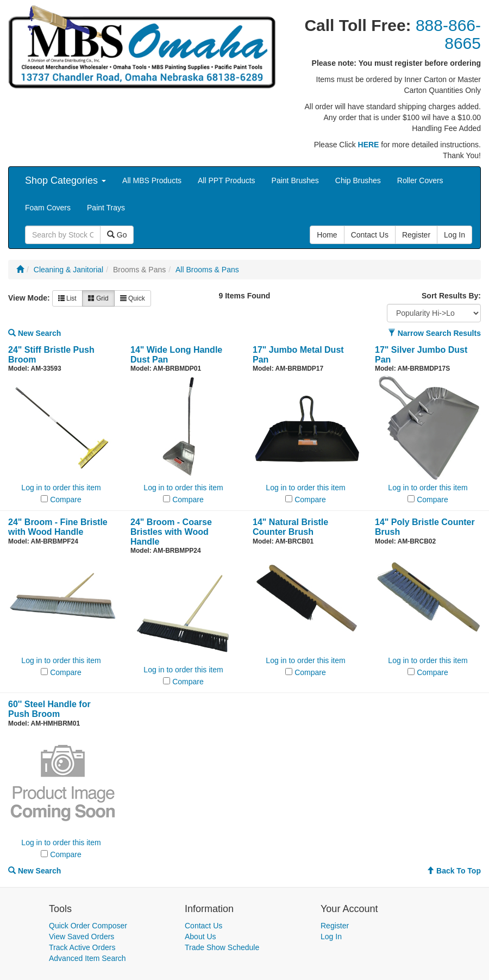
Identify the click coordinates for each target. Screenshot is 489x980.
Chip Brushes (358, 180)
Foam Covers (48, 208)
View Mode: (29, 298)
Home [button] (327, 235)
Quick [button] (133, 298)
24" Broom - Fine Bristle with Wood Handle (58, 527)
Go (117, 235)
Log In (331, 937)
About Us (200, 937)
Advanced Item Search (87, 958)
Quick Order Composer (88, 926)
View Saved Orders (81, 937)
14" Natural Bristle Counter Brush (290, 527)
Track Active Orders (82, 947)
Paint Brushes (295, 180)
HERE (369, 145)
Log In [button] (454, 235)
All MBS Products (152, 180)
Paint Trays (106, 208)
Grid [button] (98, 298)
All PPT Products (227, 180)
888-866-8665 (448, 34)
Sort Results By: (451, 296)
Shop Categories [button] (65, 180)
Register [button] (416, 235)
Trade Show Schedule (222, 947)
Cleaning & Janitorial (68, 270)
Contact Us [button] (370, 235)
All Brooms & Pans (207, 270)
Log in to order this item (61, 488)
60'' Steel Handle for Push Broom (49, 709)
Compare (66, 500)
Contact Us (203, 926)
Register (335, 926)
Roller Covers (420, 180)
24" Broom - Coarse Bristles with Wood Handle (171, 532)
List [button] (67, 298)
